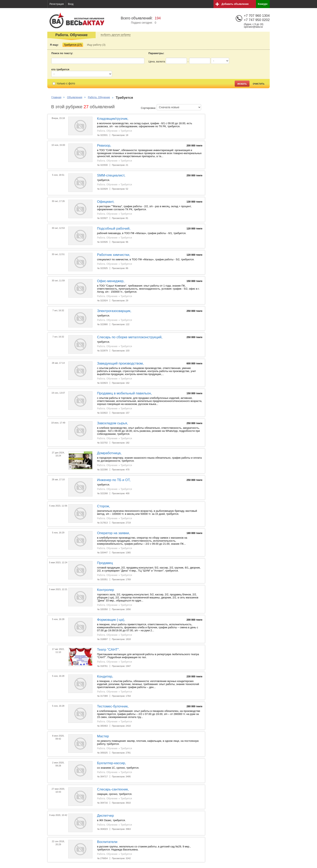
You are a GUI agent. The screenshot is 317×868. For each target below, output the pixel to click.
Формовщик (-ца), (111, 620)
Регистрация (57, 4)
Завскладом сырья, (113, 423)
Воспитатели (107, 842)
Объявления (74, 97)
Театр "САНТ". (108, 650)
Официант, (106, 202)
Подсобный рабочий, (114, 229)
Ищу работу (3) (96, 45)
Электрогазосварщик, (114, 311)
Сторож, (104, 506)
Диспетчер (105, 816)
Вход (71, 4)
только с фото (64, 83)
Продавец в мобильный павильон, (124, 393)
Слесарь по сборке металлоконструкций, (130, 337)
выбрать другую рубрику (116, 35)
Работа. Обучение (99, 97)
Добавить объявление (235, 4)
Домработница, (109, 453)
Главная (56, 97)
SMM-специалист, (111, 175)
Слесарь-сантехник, (113, 789)
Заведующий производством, (120, 363)
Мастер (103, 736)
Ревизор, (104, 146)
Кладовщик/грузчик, (113, 119)
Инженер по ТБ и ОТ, (114, 480)
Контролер (106, 590)
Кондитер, (105, 676)
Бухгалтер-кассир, (111, 763)
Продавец (105, 563)
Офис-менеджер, (111, 281)
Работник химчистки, (114, 255)
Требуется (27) (73, 45)
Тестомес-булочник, (113, 706)
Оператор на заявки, (113, 533)
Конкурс (263, 4)
